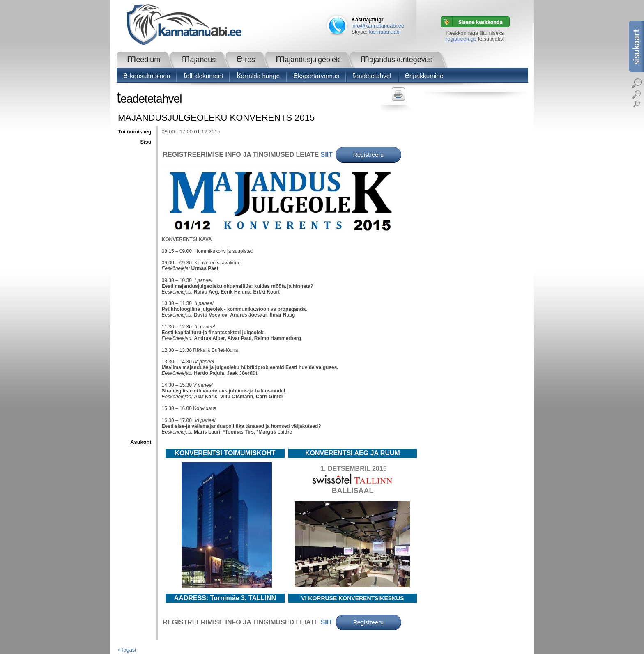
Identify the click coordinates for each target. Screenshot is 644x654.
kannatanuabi (385, 32)
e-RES (246, 60)
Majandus (198, 60)
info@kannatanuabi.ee (378, 26)
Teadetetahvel (372, 76)
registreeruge (461, 39)
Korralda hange (258, 76)
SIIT (327, 155)
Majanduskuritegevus (397, 60)
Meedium (144, 60)
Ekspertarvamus (316, 76)
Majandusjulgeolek (308, 60)
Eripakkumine (424, 76)
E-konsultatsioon (147, 76)
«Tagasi (127, 650)
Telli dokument (203, 76)
